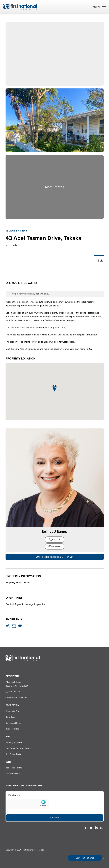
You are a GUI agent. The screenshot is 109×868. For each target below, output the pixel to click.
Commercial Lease (13, 774)
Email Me (54, 547)
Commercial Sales (13, 723)
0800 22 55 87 (13, 692)
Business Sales (12, 729)
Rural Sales (10, 717)
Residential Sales (13, 711)
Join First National (85, 858)
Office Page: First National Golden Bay (54, 557)
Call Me (55, 540)
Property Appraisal (13, 743)
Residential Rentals (14, 768)
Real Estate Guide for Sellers (18, 748)
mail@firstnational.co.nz (17, 698)
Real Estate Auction (14, 754)
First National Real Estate (33, 850)
